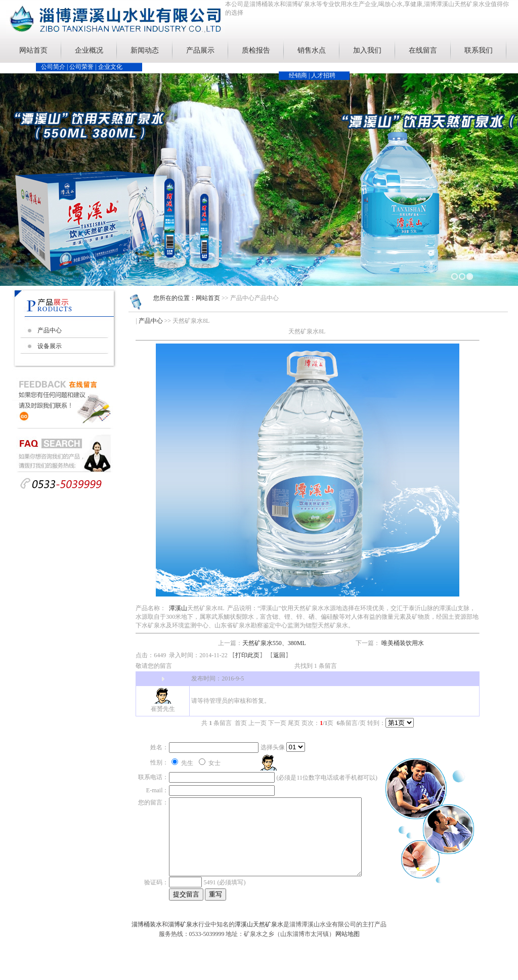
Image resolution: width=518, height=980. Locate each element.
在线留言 (423, 50)
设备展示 (50, 346)
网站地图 (348, 944)
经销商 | (300, 75)
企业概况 (89, 50)
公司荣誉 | (83, 67)
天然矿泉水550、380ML (274, 643)
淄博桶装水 (147, 934)
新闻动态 (145, 50)
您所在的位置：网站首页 (187, 298)
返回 (279, 655)
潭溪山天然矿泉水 (259, 934)
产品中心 (50, 330)
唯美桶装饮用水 (403, 643)
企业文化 (110, 67)
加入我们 (367, 50)
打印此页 (247, 655)
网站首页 (33, 50)
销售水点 (312, 50)
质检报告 (256, 50)
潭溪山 (178, 608)
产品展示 (200, 50)
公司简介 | (55, 67)
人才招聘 (323, 75)
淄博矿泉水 (183, 934)
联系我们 (479, 50)
